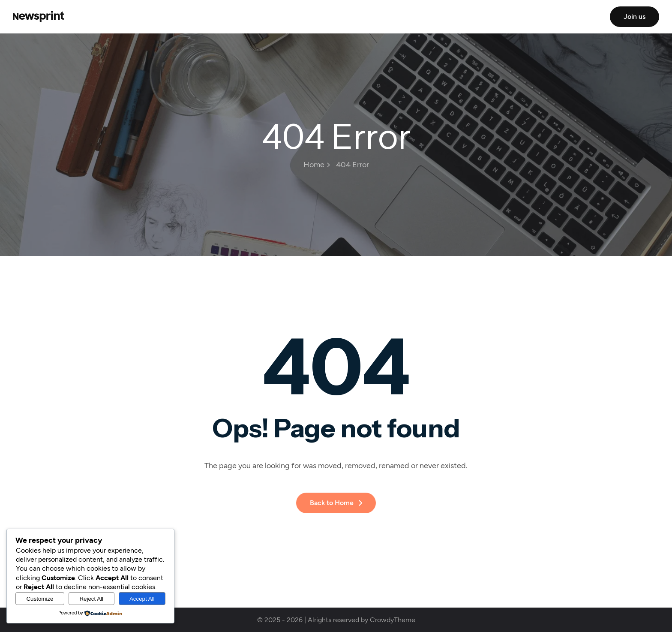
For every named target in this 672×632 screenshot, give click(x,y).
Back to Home (336, 503)
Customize (40, 599)
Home (317, 165)
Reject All (91, 599)
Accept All (142, 599)
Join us (634, 17)
